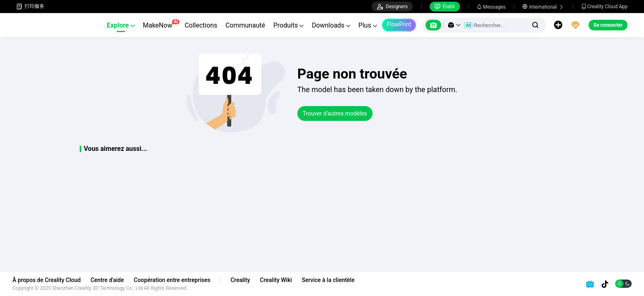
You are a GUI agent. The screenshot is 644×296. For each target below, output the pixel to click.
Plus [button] (368, 25)
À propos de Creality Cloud (51, 280)
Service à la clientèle (332, 280)
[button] (454, 25)
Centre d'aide (111, 280)
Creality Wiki (280, 280)
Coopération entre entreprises (176, 280)
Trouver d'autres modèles (335, 113)
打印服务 (30, 6)
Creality (244, 280)
